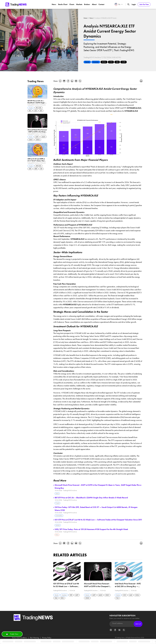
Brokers (87, 4)
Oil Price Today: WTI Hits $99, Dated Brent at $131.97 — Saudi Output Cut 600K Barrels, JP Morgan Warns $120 (96, 509)
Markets (79, 4)
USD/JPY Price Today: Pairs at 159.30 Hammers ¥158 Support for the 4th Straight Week (91, 529)
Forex (57, 535)
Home (85, 18)
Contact (101, 4)
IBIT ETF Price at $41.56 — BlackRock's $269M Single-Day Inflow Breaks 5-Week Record (91, 498)
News (54, 4)
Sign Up (138, 624)
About (94, 4)
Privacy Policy (47, 638)
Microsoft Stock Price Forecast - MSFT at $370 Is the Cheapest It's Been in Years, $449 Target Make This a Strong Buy (98, 486)
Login (134, 4)
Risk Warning (34, 638)
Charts (72, 4)
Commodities (59, 516)
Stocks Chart (63, 4)
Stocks (87, 62)
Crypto (57, 503)
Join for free (144, 4)
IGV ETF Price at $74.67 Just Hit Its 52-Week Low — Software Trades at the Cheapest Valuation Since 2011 (98, 520)
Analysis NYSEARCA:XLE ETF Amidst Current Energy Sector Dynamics (106, 18)
